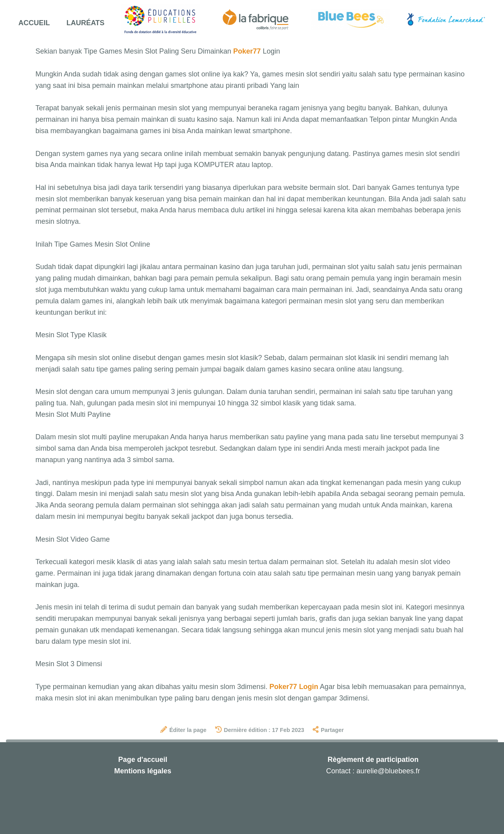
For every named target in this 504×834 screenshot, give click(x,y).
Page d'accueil (143, 760)
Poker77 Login (294, 687)
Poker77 (247, 51)
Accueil (34, 23)
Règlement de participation (373, 760)
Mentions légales (143, 771)
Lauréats (86, 23)
